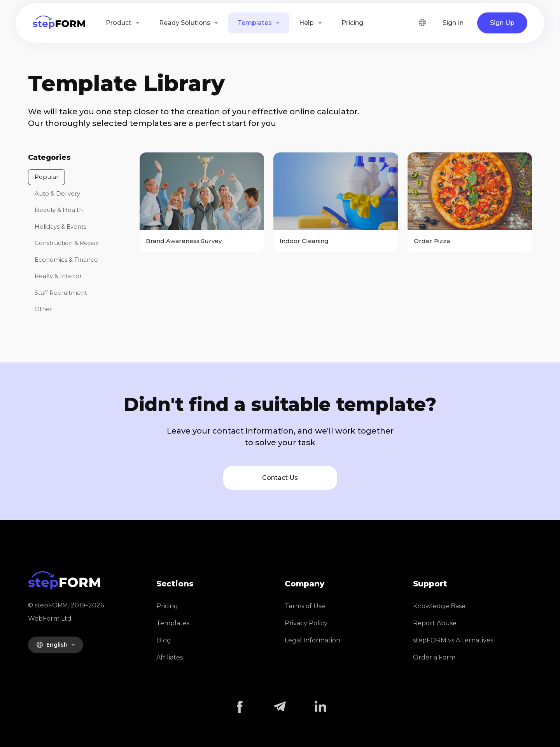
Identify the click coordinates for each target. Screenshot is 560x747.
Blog (164, 640)
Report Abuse (435, 623)
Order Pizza (432, 241)
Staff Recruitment (61, 293)
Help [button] (307, 23)
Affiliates (170, 657)
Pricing (352, 23)
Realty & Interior (58, 276)
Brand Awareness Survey (184, 241)
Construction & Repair (67, 243)
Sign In (453, 23)
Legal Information (312, 640)
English (53, 645)
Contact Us (280, 478)
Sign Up (502, 23)
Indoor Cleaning (304, 241)
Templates (173, 623)
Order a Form (434, 657)
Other (43, 309)
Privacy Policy (306, 623)
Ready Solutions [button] (185, 23)
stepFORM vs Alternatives (453, 640)
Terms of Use (305, 606)
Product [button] (119, 23)
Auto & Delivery (57, 193)
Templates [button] (255, 23)
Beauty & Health (59, 210)
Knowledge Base (439, 606)
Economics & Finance (66, 260)
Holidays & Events (60, 227)
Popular (46, 177)
